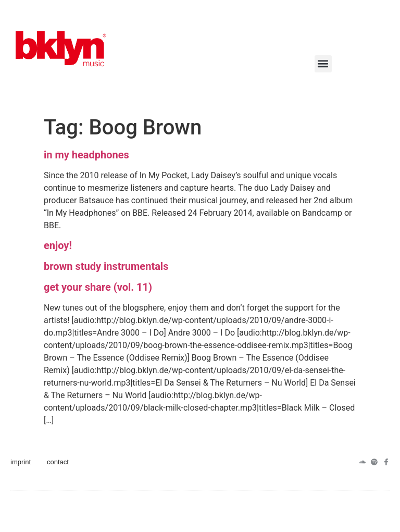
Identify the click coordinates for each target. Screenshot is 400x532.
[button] (323, 64)
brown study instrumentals (106, 266)
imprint (21, 462)
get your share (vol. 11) (98, 287)
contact (58, 462)
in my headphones (86, 155)
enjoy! (58, 245)
